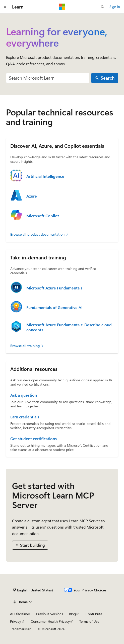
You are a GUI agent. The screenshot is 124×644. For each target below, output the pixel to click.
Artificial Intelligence (45, 176)
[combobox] (48, 78)
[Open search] (102, 7)
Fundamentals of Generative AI (54, 307)
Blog (72, 614)
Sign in (115, 7)
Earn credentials (25, 417)
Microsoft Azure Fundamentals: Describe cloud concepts (69, 327)
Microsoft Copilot (43, 216)
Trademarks (19, 629)
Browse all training (27, 346)
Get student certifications (34, 439)
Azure (32, 196)
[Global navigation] (5, 7)
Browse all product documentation (40, 234)
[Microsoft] (62, 7)
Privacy (16, 621)
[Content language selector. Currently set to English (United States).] (33, 590)
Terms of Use (89, 621)
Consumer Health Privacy (50, 621)
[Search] (105, 78)
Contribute (94, 614)
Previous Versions (50, 614)
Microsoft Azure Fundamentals (54, 288)
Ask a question (24, 395)
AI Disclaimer (20, 614)
